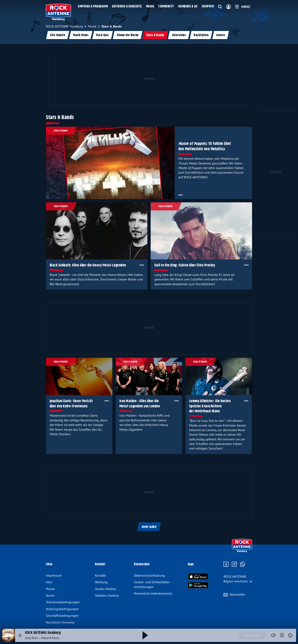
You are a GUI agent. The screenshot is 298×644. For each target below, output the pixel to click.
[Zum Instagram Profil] (234, 564)
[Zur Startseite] (242, 551)
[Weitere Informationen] (290, 635)
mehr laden (149, 527)
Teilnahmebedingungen (63, 602)
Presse (50, 589)
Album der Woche (128, 35)
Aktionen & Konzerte (127, 7)
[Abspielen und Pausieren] (145, 635)
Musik (150, 7)
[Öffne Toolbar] (181, 195)
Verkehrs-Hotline (107, 595)
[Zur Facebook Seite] (226, 564)
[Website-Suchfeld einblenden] (220, 7)
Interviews (179, 35)
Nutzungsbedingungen (62, 609)
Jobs (49, 582)
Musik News (81, 35)
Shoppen (208, 7)
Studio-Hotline (106, 589)
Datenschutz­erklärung (149, 575)
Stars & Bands (155, 35)
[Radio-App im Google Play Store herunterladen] (198, 585)
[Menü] (243, 7)
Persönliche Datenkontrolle (153, 593)
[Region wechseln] (238, 579)
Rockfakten (201, 35)
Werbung (101, 582)
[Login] (228, 7)
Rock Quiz (103, 35)
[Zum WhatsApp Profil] (243, 564)
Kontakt (100, 575)
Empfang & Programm (93, 7)
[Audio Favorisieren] (20, 635)
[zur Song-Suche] (282, 635)
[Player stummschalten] (273, 635)
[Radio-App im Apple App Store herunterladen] (198, 576)
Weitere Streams (252, 636)
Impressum (54, 575)
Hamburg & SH (188, 7)
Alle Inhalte (58, 35)
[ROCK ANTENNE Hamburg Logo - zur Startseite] (58, 12)
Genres (221, 35)
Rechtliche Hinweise (60, 622)
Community (166, 7)
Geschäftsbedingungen (62, 615)
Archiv (50, 595)
